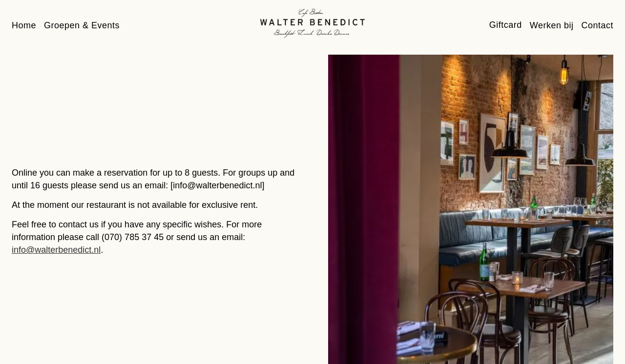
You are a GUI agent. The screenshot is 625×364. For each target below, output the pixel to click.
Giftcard (506, 25)
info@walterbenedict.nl (56, 250)
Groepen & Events (82, 25)
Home (24, 25)
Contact (597, 25)
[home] (312, 23)
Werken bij (552, 25)
